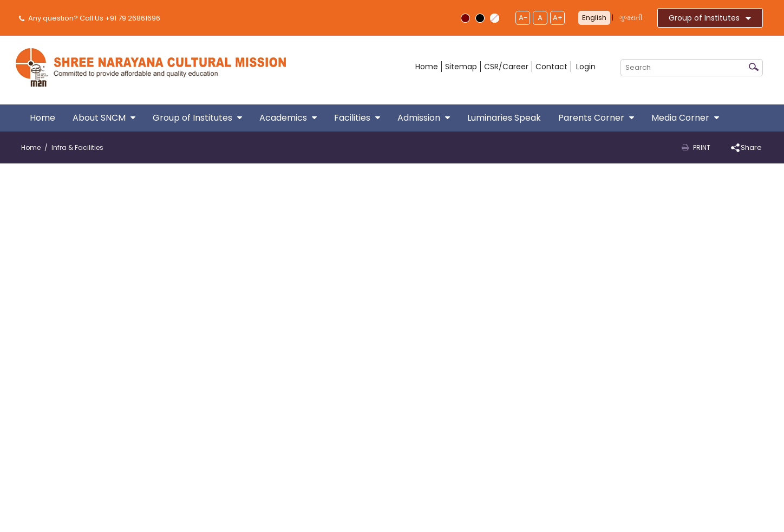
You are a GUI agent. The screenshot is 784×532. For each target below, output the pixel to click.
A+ (558, 18)
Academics (288, 118)
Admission (424, 118)
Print (702, 147)
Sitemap (461, 67)
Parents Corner (596, 118)
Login (586, 67)
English (594, 18)
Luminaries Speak (504, 118)
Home (427, 67)
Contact (551, 67)
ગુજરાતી (631, 18)
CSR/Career (506, 67)
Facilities (357, 118)
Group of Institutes (710, 18)
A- (523, 18)
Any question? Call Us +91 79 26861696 (91, 18)
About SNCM (104, 118)
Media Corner (685, 118)
